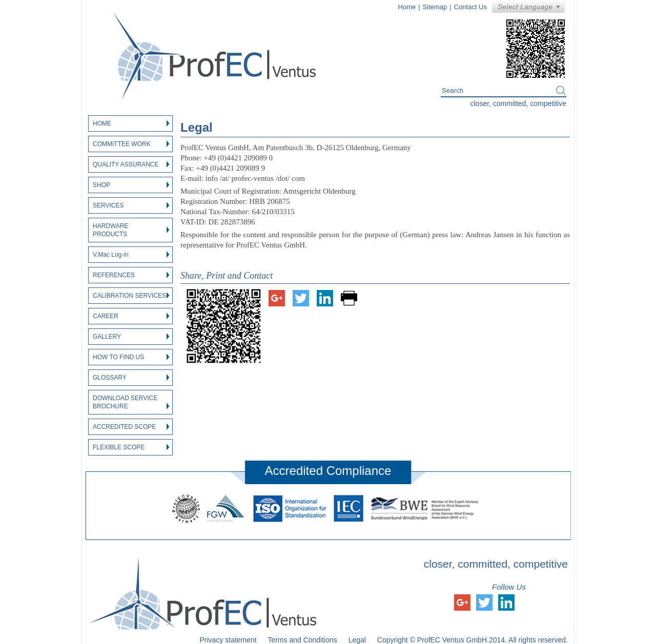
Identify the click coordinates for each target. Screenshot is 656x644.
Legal (357, 640)
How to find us (131, 357)
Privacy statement (228, 640)
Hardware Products (131, 230)
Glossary (131, 378)
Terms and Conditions (302, 640)
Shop (131, 185)
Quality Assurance (131, 164)
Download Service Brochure (131, 402)
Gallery (131, 337)
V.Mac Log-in (131, 255)
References (131, 275)
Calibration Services (131, 296)
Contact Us (470, 7)
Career (131, 316)
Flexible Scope (131, 447)
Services (131, 205)
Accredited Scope (131, 427)
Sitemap (435, 7)
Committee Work (131, 144)
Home (407, 7)
